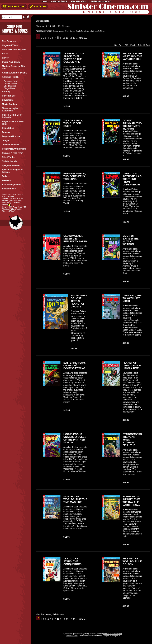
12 (71, 38)
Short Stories (10, 86)
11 (67, 38)
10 (64, 38)
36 (54, 26)
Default (147, 45)
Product (134, 45)
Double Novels (11, 84)
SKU (126, 45)
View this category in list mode (50, 614)
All (63, 26)
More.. (103, 31)
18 (49, 26)
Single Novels (10, 88)
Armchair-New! (11, 81)
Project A (116, 636)
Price (140, 45)
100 (58, 26)
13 (74, 38)
